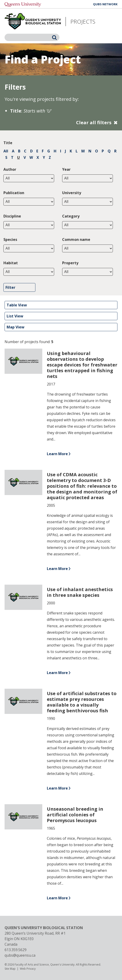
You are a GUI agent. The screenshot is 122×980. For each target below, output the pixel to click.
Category (71, 216)
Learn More (57, 454)
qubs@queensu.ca (20, 955)
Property (70, 263)
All (6, 151)
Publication (14, 193)
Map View (16, 327)
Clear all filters (94, 122)
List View (15, 316)
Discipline (12, 216)
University (72, 193)
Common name (76, 239)
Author (10, 169)
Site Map (10, 969)
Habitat (11, 263)
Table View (17, 305)
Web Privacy (28, 969)
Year (66, 169)
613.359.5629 (16, 950)
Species (10, 239)
